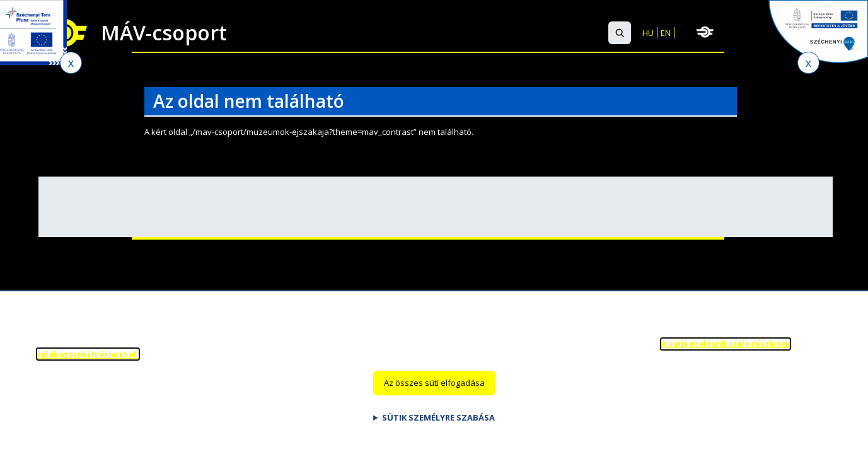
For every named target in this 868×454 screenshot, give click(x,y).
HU (648, 33)
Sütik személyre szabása (438, 426)
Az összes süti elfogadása (434, 392)
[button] (620, 33)
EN (666, 33)
